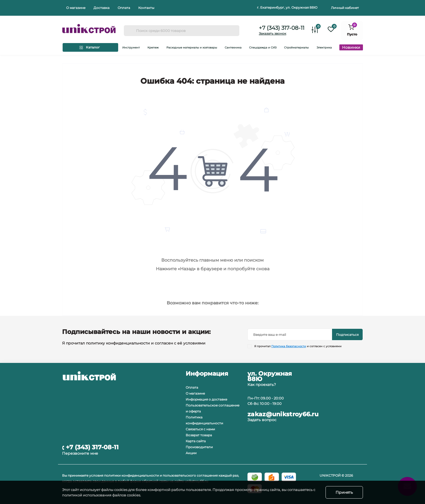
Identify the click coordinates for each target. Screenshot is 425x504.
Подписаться (347, 335)
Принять (344, 492)
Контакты (146, 8)
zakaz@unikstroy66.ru (283, 414)
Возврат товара (199, 435)
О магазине (76, 8)
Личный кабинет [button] (345, 8)
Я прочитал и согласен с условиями (298, 346)
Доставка (102, 8)
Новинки (351, 47)
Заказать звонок (273, 33)
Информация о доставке (206, 399)
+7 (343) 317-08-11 (282, 28)
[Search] (130, 31)
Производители (199, 447)
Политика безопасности (289, 346)
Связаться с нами (200, 429)
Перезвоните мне (80, 453)
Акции (191, 453)
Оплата (124, 8)
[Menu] (90, 47)
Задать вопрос (262, 420)
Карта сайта (196, 441)
